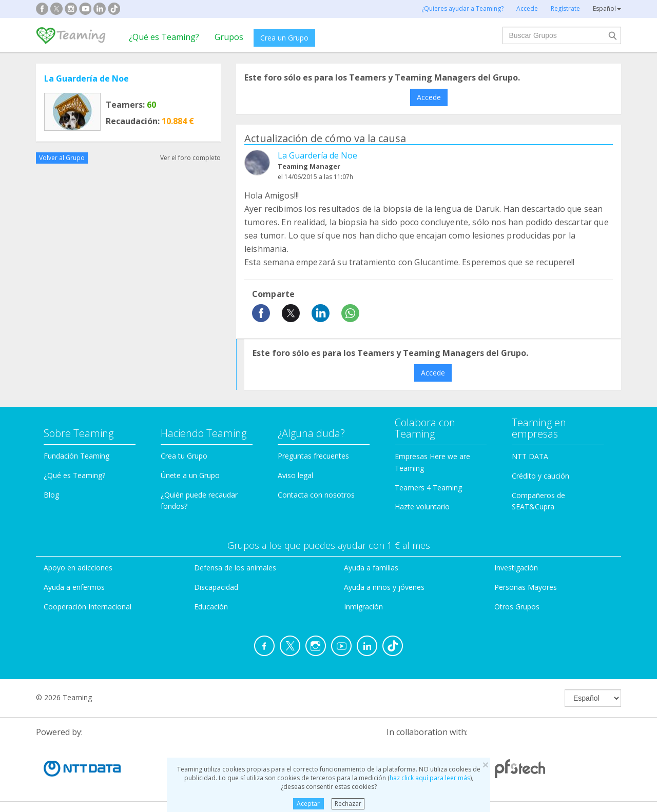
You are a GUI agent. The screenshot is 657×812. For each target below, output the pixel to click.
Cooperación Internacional (88, 607)
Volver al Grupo (62, 158)
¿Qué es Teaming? (164, 37)
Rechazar (348, 804)
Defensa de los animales (235, 568)
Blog (51, 495)
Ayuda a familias (371, 568)
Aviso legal (295, 475)
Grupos (229, 37)
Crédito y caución (540, 476)
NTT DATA (530, 456)
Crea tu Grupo (184, 456)
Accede (429, 97)
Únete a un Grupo (190, 475)
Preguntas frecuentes (313, 456)
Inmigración (363, 607)
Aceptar (308, 804)
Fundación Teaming (76, 456)
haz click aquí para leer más (430, 778)
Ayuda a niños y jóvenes (384, 587)
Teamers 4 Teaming (428, 488)
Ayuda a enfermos (74, 587)
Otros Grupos (517, 607)
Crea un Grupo (284, 38)
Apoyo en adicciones (78, 568)
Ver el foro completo (190, 158)
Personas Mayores (526, 587)
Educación (211, 607)
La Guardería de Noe (86, 78)
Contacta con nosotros (316, 495)
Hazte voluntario (422, 507)
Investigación (516, 568)
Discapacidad (216, 587)
